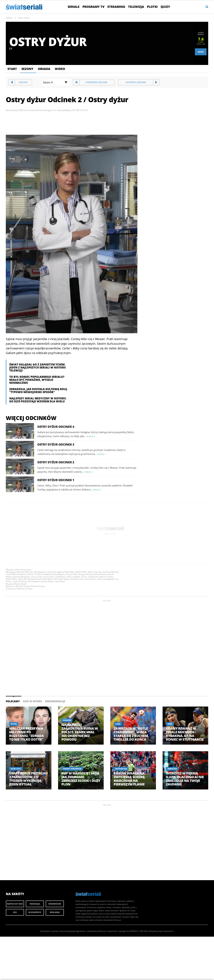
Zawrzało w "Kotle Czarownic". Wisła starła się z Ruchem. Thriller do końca (131, 734)
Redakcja (35, 904)
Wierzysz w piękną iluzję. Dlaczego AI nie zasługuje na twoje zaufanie (185, 779)
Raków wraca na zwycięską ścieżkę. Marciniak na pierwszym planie (129, 779)
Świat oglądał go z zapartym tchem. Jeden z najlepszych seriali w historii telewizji (38, 367)
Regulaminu (81, 931)
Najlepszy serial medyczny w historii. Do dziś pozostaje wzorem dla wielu (38, 400)
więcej (90, 436)
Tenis (170, 724)
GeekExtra (172, 769)
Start (12, 69)
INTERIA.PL (134, 931)
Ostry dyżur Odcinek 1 (56, 480)
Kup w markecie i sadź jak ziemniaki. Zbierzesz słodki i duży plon (81, 779)
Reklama (55, 912)
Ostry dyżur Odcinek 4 (56, 427)
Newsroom (55, 904)
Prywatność (112, 931)
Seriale (74, 7)
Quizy (165, 7)
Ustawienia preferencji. (97, 931)
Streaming (116, 7)
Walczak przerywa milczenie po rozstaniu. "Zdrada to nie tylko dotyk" (26, 734)
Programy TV (93, 7)
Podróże (67, 720)
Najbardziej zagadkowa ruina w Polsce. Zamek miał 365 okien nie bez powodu (80, 732)
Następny (136, 82)
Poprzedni (97, 82)
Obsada (44, 69)
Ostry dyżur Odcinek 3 (56, 444)
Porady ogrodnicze (72, 769)
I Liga (118, 724)
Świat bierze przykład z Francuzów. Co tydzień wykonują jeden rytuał (28, 779)
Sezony (27, 69)
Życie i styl (16, 769)
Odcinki (23, 82)
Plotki (152, 7)
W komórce (35, 912)
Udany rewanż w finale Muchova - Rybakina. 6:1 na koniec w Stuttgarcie (185, 734)
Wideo (60, 69)
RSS (15, 912)
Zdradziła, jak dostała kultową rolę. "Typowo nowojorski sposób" (38, 391)
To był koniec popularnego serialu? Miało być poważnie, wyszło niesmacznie (37, 380)
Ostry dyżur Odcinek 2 (56, 462)
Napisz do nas (15, 904)
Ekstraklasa (121, 769)
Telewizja (136, 7)
